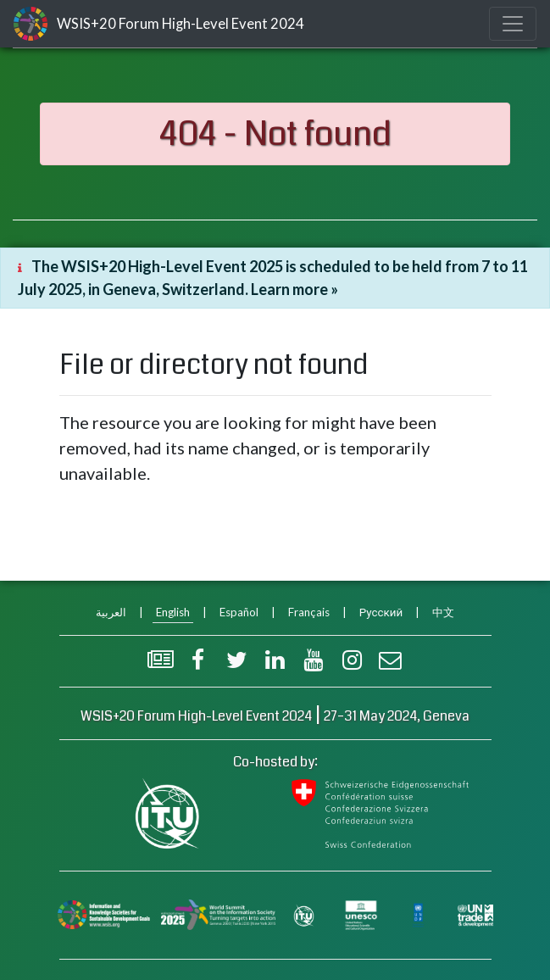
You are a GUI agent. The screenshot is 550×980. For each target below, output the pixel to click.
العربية (111, 612)
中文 (443, 612)
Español (239, 612)
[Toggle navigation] (513, 24)
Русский (381, 612)
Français (309, 612)
